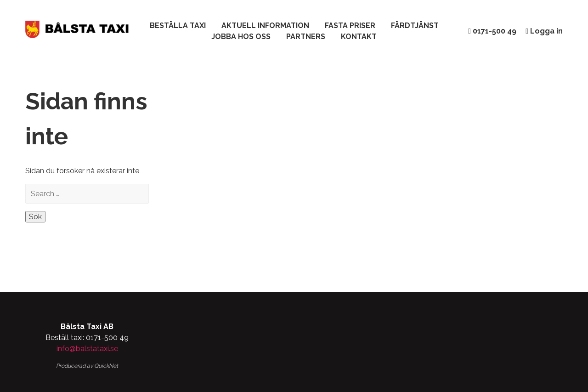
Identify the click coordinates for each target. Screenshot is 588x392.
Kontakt (359, 37)
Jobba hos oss (241, 37)
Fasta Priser (350, 26)
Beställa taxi (178, 26)
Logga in (544, 31)
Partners (306, 37)
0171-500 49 (492, 31)
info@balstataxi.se (87, 349)
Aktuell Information (265, 26)
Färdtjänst (415, 26)
